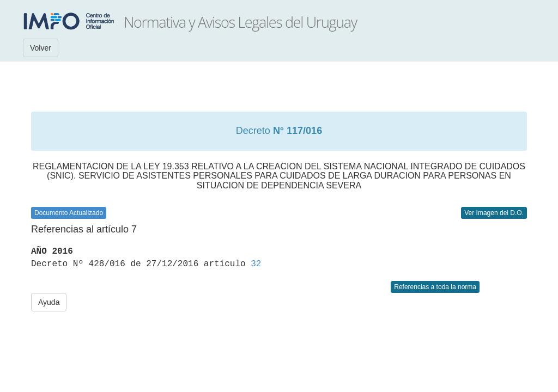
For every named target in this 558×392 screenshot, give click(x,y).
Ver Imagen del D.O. (494, 213)
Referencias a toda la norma (435, 287)
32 (256, 264)
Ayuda (49, 302)
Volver (41, 48)
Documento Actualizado (69, 213)
